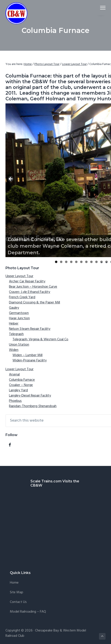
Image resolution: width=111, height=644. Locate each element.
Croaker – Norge (21, 385)
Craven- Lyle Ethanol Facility (30, 292)
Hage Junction (19, 318)
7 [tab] (86, 262)
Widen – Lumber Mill (27, 355)
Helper (14, 324)
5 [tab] (76, 262)
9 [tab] (96, 262)
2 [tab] (61, 262)
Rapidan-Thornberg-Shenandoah (33, 406)
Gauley (14, 308)
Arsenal (14, 375)
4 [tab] (71, 262)
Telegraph (16, 334)
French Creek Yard (22, 297)
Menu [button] (101, 8)
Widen (14, 350)
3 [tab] (66, 262)
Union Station (19, 345)
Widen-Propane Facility (30, 361)
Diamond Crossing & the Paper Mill (34, 303)
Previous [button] (11, 179)
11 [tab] (107, 262)
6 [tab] (81, 262)
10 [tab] (101, 262)
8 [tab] (91, 262)
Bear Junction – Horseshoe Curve (33, 287)
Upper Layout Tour (19, 276)
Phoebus (15, 401)
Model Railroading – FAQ (28, 612)
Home (14, 583)
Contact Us (18, 602)
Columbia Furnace (22, 380)
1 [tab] (56, 262)
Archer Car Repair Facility (27, 281)
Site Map (17, 593)
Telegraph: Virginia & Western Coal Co (40, 339)
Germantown (19, 313)
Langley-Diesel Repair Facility (30, 396)
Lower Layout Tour (19, 369)
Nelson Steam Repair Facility (30, 329)
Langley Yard (18, 390)
